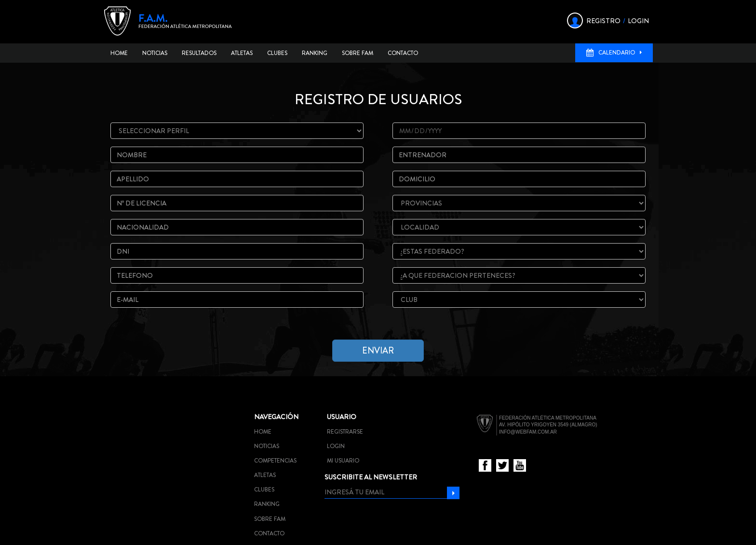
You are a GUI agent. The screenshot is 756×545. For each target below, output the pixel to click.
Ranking (315, 53)
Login (336, 446)
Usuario (342, 417)
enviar (378, 351)
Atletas (242, 53)
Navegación (276, 417)
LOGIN (638, 21)
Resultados (199, 53)
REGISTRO (603, 21)
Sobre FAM (358, 53)
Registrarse (345, 432)
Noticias (155, 53)
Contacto (403, 53)
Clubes (277, 53)
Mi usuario (343, 461)
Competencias (275, 461)
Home (119, 53)
